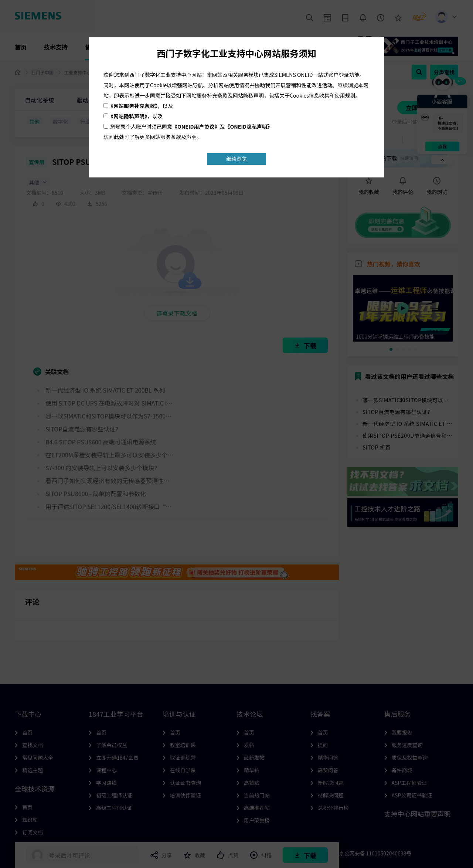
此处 (119, 137)
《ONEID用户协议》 (196, 126)
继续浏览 (236, 159)
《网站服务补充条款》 (133, 106)
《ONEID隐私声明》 (249, 126)
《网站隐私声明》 (128, 116)
